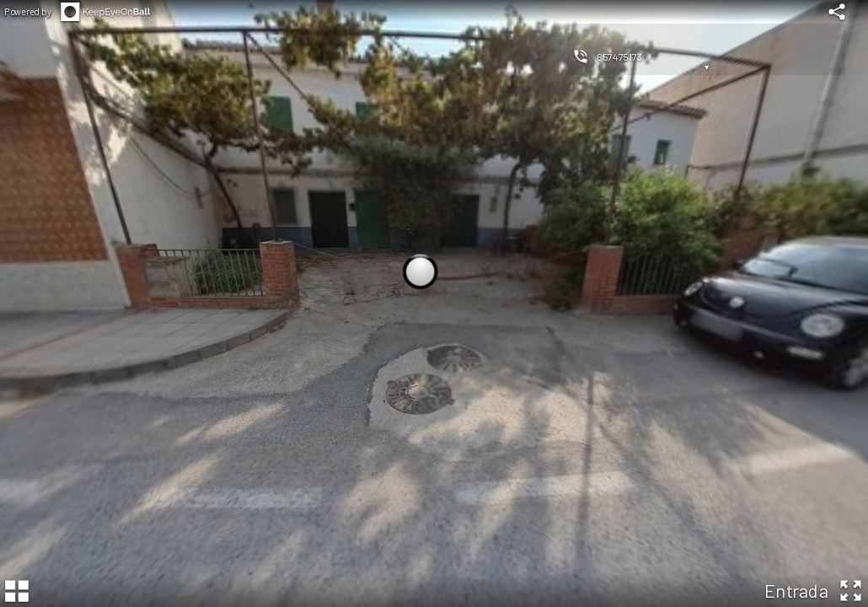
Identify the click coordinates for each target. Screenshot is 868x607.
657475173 (619, 56)
